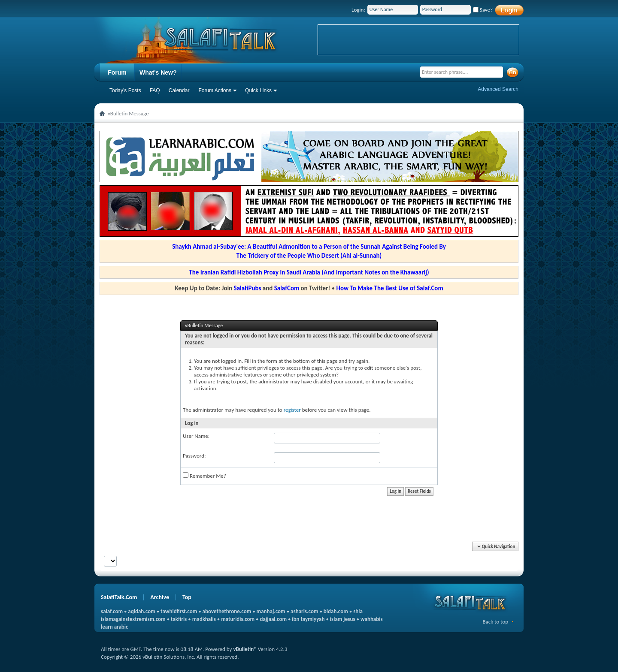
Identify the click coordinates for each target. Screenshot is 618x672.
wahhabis (372, 619)
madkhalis (204, 619)
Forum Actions (215, 90)
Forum (117, 72)
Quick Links (258, 90)
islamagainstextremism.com (133, 619)
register (292, 410)
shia (358, 611)
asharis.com (304, 611)
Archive (160, 597)
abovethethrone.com (227, 611)
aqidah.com (141, 611)
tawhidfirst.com (179, 611)
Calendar (179, 90)
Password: (194, 456)
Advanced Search (498, 89)
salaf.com (112, 611)
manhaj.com (271, 611)
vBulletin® (245, 649)
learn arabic (114, 627)
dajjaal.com (273, 619)
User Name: (196, 436)
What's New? (158, 72)
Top (187, 597)
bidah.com (336, 611)
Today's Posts (125, 90)
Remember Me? (204, 476)
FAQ (155, 90)
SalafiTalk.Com (119, 597)
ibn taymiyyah (308, 619)
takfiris (179, 619)
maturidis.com (238, 619)
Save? (483, 10)
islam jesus (343, 619)
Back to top (495, 622)
